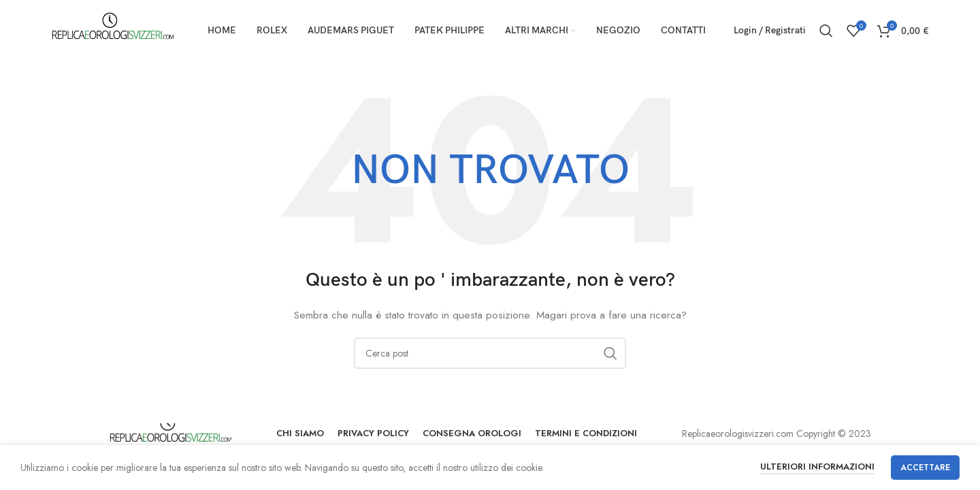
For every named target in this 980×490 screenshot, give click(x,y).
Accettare (925, 468)
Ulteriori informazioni (817, 467)
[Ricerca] (826, 31)
